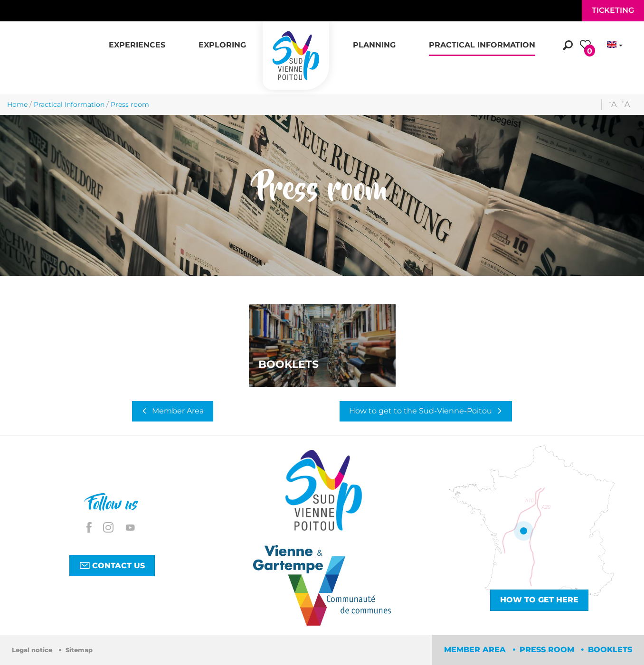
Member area (476, 650)
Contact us (112, 565)
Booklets (610, 650)
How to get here (539, 600)
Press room (548, 650)
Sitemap (79, 650)
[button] (137, 40)
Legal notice (33, 650)
